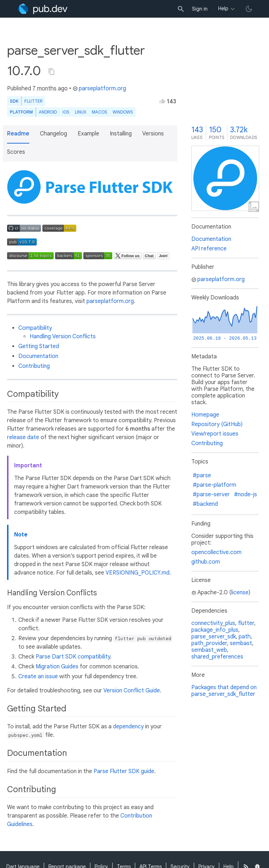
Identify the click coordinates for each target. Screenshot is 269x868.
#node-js (246, 494)
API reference (209, 249)
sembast (241, 643)
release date (23, 437)
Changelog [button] (53, 134)
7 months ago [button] (50, 89)
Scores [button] (16, 152)
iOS (66, 112)
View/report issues (215, 434)
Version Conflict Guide (132, 691)
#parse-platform (214, 485)
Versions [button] (153, 134)
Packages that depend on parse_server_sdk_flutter (224, 691)
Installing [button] (121, 134)
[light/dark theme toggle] (249, 9)
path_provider (209, 643)
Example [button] (88, 134)
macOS (99, 112)
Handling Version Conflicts (63, 336)
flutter (246, 623)
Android (48, 112)
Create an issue (38, 676)
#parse (202, 475)
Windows (123, 112)
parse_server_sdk (214, 637)
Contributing (34, 366)
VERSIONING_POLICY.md (138, 573)
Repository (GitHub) (217, 424)
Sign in (200, 9)
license (240, 593)
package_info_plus (215, 630)
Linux (80, 112)
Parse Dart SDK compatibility (73, 657)
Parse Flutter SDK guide (124, 771)
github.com (206, 562)
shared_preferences (217, 657)
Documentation (38, 356)
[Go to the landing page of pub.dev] (43, 9)
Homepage (205, 415)
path (245, 637)
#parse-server (211, 494)
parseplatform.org (99, 89)
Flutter (33, 101)
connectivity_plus (213, 623)
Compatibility (35, 328)
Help (223, 8)
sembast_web (209, 650)
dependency (128, 727)
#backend (205, 504)
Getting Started (39, 346)
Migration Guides (57, 667)
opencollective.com (216, 552)
